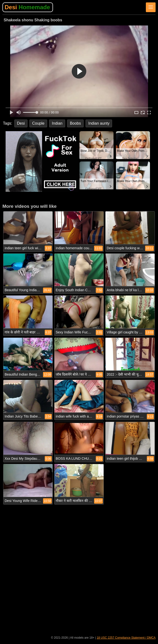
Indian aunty (99, 123)
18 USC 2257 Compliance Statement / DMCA (126, 638)
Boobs (75, 123)
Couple (38, 123)
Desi (27, 7)
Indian (57, 123)
